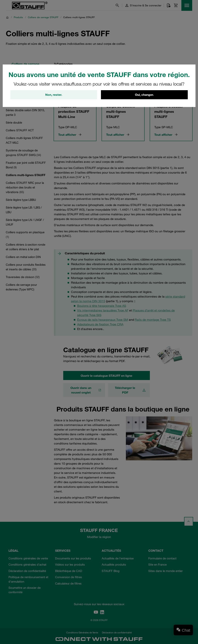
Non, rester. (54, 95)
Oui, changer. (144, 95)
